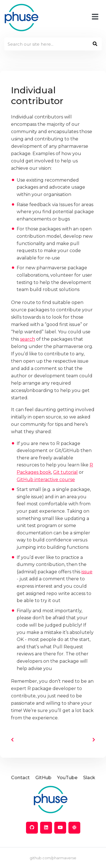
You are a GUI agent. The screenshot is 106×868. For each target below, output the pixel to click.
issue (87, 572)
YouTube (67, 778)
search (28, 339)
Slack (89, 778)
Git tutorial (65, 472)
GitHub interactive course (46, 480)
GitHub (43, 778)
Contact (20, 778)
